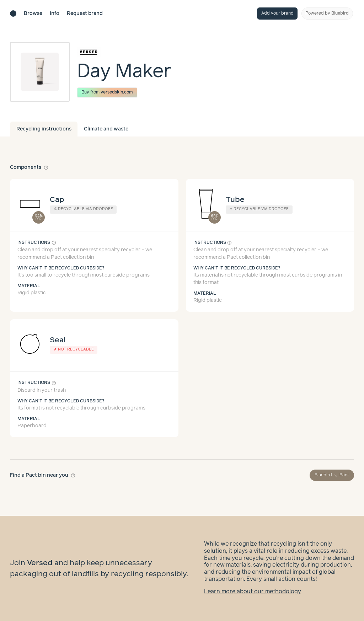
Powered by (327, 13)
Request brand (85, 14)
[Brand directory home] (13, 14)
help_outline (46, 167)
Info (55, 14)
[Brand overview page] (124, 52)
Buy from (107, 92)
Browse (33, 14)
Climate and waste (106, 129)
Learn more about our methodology (253, 592)
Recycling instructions (44, 129)
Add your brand (277, 13)
